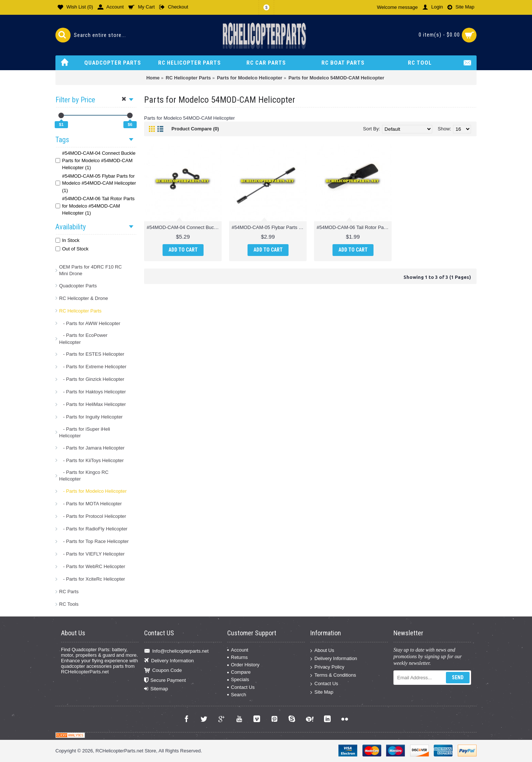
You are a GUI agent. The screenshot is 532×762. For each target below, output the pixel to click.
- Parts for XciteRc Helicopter (92, 579)
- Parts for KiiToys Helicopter (91, 460)
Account (238, 650)
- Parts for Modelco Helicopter (93, 491)
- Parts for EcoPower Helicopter (83, 339)
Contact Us (241, 687)
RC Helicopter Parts (80, 311)
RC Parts (69, 592)
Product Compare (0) (195, 129)
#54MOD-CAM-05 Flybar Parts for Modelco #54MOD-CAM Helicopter (269, 227)
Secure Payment (165, 681)
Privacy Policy (327, 667)
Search (237, 695)
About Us (322, 650)
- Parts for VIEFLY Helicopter (92, 554)
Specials (238, 679)
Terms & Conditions (333, 675)
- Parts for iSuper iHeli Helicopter (85, 432)
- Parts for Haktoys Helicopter (93, 392)
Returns (238, 657)
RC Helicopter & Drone (83, 298)
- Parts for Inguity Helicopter (91, 417)
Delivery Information (169, 661)
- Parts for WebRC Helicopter (92, 566)
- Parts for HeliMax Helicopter (93, 404)
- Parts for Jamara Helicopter (92, 448)
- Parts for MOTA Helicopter (91, 504)
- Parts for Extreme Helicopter (93, 367)
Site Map (322, 692)
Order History (243, 665)
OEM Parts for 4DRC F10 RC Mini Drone (91, 270)
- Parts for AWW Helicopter (90, 323)
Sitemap (156, 689)
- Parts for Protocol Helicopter (93, 516)
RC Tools (69, 604)
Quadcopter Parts (78, 286)
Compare (239, 672)
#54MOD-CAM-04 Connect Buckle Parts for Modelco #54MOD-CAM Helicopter (184, 227)
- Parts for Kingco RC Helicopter (84, 476)
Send (458, 677)
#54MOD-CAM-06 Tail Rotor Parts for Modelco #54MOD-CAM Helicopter (354, 227)
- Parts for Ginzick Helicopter (92, 379)
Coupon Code (163, 671)
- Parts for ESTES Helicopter (92, 354)
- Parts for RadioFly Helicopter (93, 529)
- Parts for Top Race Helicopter (94, 541)
